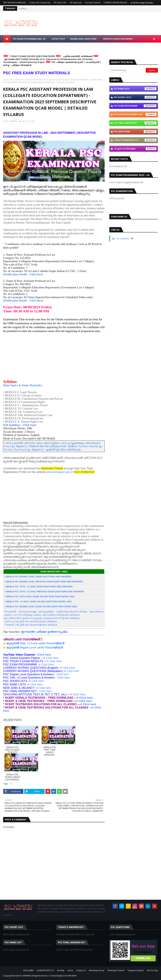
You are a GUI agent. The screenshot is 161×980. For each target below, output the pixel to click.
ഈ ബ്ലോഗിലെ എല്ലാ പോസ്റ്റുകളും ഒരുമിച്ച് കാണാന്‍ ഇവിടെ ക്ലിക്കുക (42, 618)
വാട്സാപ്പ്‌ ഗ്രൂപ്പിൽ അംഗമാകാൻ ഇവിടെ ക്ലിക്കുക (30, 621)
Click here (44, 655)
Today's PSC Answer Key (40, 3)
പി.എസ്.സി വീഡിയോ (135, 149)
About (70, 970)
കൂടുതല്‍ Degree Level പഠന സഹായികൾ (35, 647)
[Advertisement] (54, 354)
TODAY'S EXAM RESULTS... (135, 140)
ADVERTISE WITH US (45, 970)
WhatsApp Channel (116, 970)
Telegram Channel (135, 970)
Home (6, 80)
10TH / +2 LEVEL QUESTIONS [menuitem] (19, 46)
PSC (12, 80)
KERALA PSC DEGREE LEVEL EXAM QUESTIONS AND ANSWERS (39, 577)
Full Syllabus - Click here (20, 425)
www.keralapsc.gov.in (60, 472)
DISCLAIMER (28, 970)
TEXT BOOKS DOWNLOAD (15, 3)
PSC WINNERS (11, 121)
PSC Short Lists (60, 3)
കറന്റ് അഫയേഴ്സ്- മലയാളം (142, 3)
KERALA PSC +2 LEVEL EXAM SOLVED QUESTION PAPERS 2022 (39, 601)
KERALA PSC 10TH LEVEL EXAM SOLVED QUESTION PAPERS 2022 (40, 596)
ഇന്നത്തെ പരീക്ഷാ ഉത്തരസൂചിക (44, 632)
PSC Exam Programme (135, 106)
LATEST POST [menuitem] (59, 39)
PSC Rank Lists (76, 3)
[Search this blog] (128, 70)
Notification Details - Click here (23, 274)
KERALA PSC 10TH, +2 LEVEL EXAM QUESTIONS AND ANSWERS (39, 586)
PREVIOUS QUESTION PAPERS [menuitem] (118, 39)
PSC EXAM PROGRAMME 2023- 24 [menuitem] (29, 39)
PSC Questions (135, 132)
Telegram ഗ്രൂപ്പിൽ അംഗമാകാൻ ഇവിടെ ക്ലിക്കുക (31, 625)
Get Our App (152, 970)
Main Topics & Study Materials (22, 385)
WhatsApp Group (97, 970)
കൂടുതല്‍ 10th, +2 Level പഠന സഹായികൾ (35, 643)
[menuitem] (7, 39)
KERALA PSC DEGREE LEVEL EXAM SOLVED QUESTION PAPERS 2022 (41, 606)
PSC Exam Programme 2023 (135, 114)
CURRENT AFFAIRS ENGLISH (115, 3)
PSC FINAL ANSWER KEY (135, 123)
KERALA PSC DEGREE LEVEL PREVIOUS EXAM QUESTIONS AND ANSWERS (44, 581)
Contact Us (81, 970)
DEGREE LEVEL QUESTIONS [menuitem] (83, 39)
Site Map (61, 970)
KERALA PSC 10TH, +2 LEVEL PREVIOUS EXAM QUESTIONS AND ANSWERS (45, 591)
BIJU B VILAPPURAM (68, 976)
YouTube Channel (93, 3)
